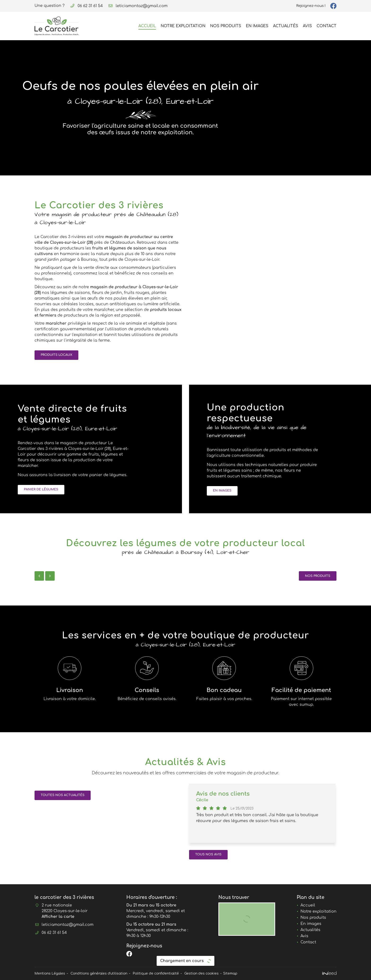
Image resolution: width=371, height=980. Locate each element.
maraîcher (56, 323)
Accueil (147, 26)
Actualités (286, 26)
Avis (307, 26)
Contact (327, 26)
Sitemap (230, 973)
